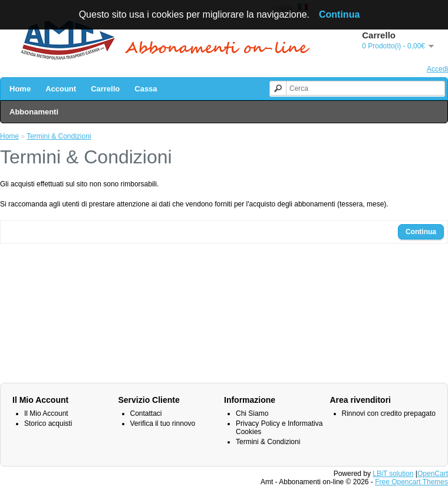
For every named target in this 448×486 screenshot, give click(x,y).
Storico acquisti (48, 423)
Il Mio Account (46, 413)
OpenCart (433, 474)
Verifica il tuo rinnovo (163, 423)
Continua (421, 232)
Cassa (146, 89)
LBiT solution (393, 474)
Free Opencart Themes (411, 482)
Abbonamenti (34, 112)
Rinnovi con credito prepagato (389, 413)
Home (20, 89)
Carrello (105, 89)
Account (61, 89)
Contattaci (146, 413)
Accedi (437, 69)
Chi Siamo (252, 413)
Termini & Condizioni (59, 136)
